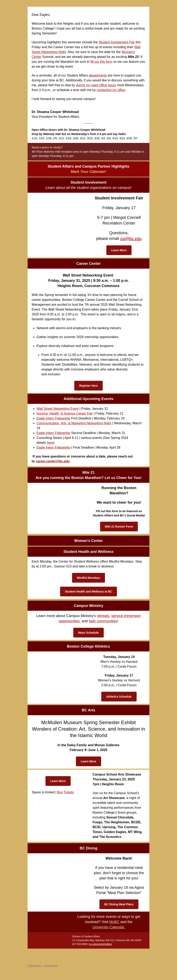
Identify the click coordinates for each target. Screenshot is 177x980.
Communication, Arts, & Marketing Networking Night (74, 423)
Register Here (88, 386)
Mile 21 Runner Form (119, 527)
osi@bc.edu (131, 238)
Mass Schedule (88, 633)
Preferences (34, 966)
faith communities (103, 621)
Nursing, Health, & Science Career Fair (65, 413)
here (50, 443)
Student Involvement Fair (117, 42)
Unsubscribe (51, 966)
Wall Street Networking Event (58, 409)
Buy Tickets (65, 792)
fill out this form (101, 62)
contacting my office (111, 90)
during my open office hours (96, 85)
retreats (103, 616)
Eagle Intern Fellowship (53, 418)
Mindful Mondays (88, 578)
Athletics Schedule (119, 697)
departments (98, 75)
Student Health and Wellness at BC (88, 592)
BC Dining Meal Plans (119, 904)
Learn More (119, 250)
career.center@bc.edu (53, 461)
